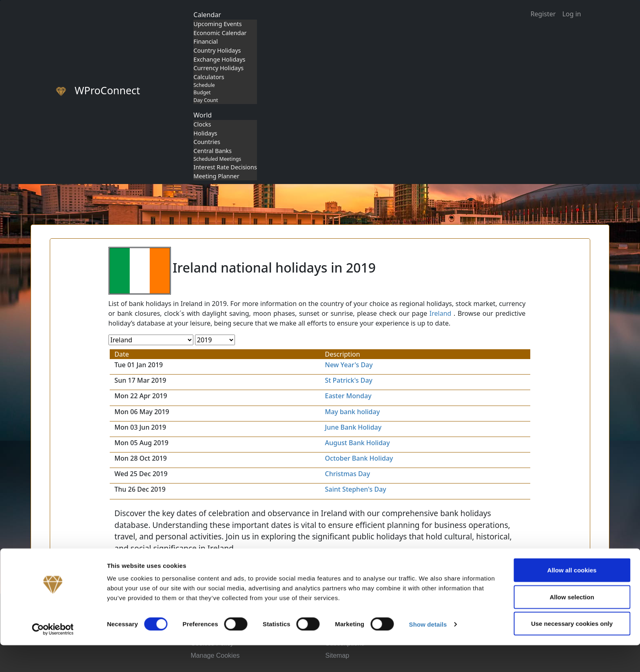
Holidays (205, 133)
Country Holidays (217, 50)
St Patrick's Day (349, 380)
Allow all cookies (572, 597)
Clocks (202, 124)
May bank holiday (353, 412)
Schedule (204, 85)
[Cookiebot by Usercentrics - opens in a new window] (53, 656)
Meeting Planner (216, 176)
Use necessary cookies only (572, 650)
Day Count (206, 100)
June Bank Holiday (353, 427)
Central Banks (213, 151)
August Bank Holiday (358, 443)
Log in (571, 14)
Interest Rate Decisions (225, 167)
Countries (207, 142)
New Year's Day (349, 365)
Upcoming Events (217, 24)
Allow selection (572, 624)
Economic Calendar (220, 33)
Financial (206, 41)
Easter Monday (348, 396)
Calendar (207, 15)
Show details (428, 651)
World (203, 115)
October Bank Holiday (359, 458)
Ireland (441, 313)
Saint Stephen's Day (356, 489)
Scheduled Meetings (217, 159)
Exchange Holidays (219, 59)
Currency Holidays (218, 68)
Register (543, 14)
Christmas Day (348, 474)
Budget (202, 92)
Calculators (209, 77)
